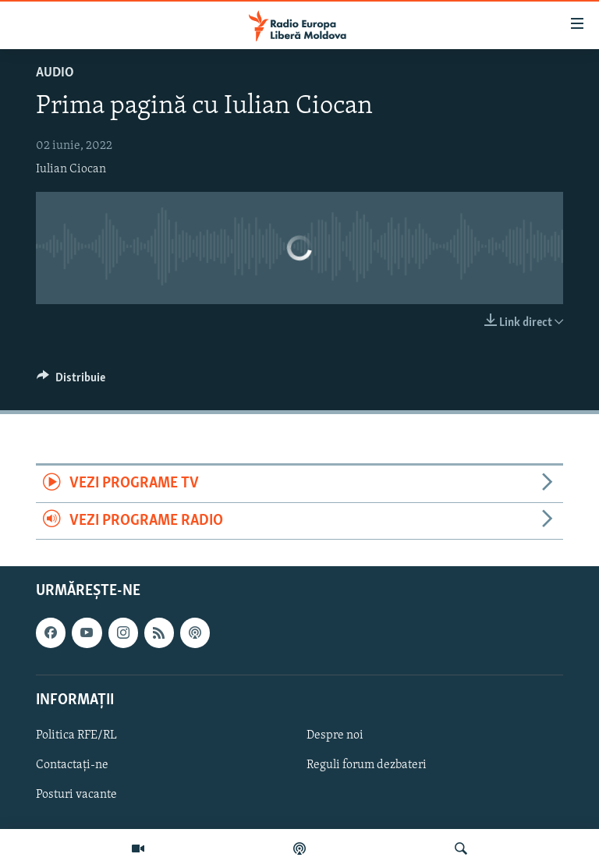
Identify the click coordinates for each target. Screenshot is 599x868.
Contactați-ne (72, 765)
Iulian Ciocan (71, 169)
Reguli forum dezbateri (367, 765)
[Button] (71, 381)
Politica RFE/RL (76, 735)
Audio (55, 73)
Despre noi (335, 735)
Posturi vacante (76, 795)
